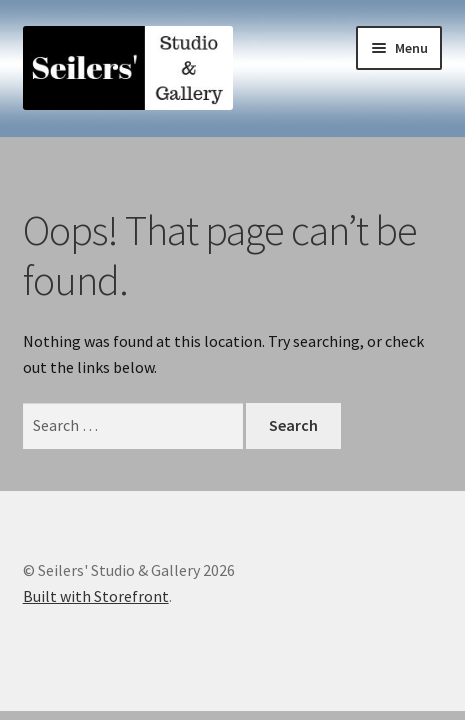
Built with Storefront (96, 596)
